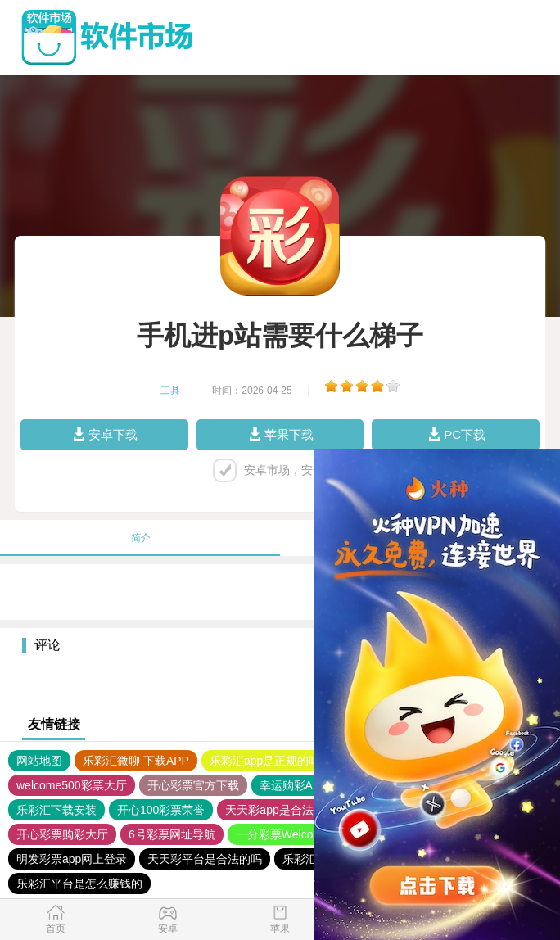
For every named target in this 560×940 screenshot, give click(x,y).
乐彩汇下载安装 (56, 810)
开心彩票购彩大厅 (62, 834)
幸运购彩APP (294, 785)
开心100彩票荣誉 (161, 810)
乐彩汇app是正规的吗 (265, 761)
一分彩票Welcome (282, 834)
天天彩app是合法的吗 (280, 810)
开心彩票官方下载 (193, 785)
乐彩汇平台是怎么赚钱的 (79, 884)
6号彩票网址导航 (172, 834)
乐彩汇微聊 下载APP (136, 761)
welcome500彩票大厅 (72, 785)
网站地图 (39, 761)
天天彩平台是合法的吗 (205, 859)
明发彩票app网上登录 (72, 859)
